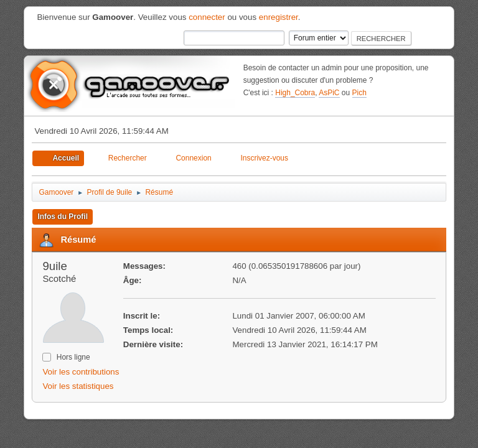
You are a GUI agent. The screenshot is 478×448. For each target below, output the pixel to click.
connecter (207, 17)
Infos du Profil (63, 217)
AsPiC (329, 93)
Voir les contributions (81, 372)
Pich (359, 93)
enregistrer (279, 17)
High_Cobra (295, 93)
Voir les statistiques (78, 386)
